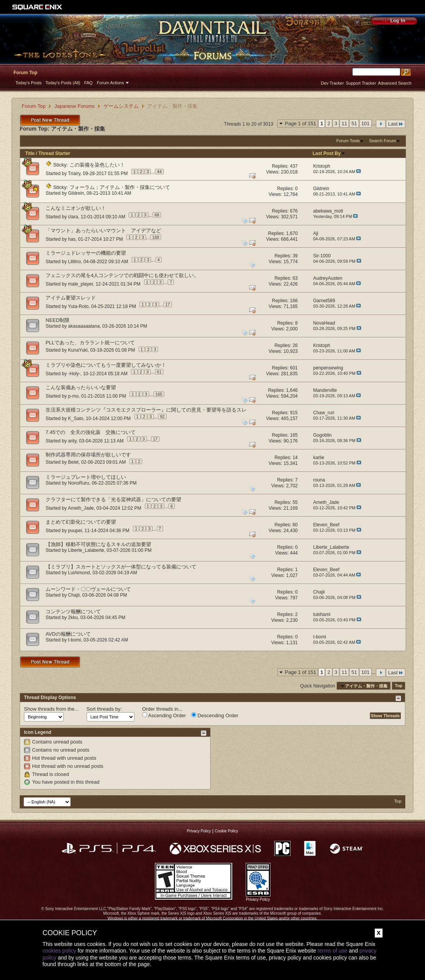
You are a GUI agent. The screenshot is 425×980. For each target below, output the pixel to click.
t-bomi (74, 640)
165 (159, 394)
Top (399, 686)
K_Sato (76, 418)
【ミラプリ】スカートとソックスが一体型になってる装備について (121, 567)
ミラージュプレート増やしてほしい (86, 477)
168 (156, 237)
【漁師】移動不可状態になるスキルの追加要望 (98, 544)
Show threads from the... (51, 709)
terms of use (332, 951)
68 (157, 215)
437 (294, 166)
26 (295, 345)
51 (354, 123)
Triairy (74, 173)
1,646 (292, 390)
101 (365, 123)
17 (168, 305)
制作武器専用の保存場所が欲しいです (88, 455)
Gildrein (76, 193)
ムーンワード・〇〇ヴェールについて (88, 589)
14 (295, 458)
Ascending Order (164, 715)
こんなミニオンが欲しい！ (76, 208)
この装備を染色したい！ (97, 165)
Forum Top (25, 73)
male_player (81, 284)
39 (295, 256)
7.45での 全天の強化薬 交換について (91, 432)
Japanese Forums (75, 106)
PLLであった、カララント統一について (90, 343)
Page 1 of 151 (300, 123)
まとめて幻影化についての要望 (81, 522)
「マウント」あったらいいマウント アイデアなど (103, 231)
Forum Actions (110, 83)
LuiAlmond (79, 573)
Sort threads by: (104, 709)
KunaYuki (78, 350)
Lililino (74, 261)
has (72, 239)
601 (294, 368)
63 (295, 278)
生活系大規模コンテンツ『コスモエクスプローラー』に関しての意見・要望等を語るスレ (146, 410)
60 (295, 525)
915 (294, 413)
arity (72, 441)
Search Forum (382, 141)
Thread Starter (54, 153)
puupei (75, 530)
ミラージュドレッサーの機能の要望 (86, 253)
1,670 (292, 233)
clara (73, 216)
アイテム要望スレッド (71, 298)
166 (294, 301)
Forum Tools (348, 141)
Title (30, 153)
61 (159, 372)
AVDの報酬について (68, 634)
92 (162, 417)
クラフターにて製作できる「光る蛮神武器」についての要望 (113, 499)
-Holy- (74, 373)
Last (396, 124)
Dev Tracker (332, 83)
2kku (73, 618)
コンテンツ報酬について (73, 612)
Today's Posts (29, 83)
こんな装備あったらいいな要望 (81, 387)
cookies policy (59, 951)
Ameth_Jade (81, 508)
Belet (73, 462)
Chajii (74, 595)
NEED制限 (58, 320)
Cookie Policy (227, 831)
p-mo (73, 396)
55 (295, 502)
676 (294, 211)
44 (159, 172)
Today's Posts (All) (63, 83)
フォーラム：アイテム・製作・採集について (120, 187)
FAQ (88, 83)
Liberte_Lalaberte (86, 550)
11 (344, 123)
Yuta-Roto (78, 306)
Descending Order (215, 715)
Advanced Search (395, 83)
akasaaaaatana (84, 326)
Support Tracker (361, 83)
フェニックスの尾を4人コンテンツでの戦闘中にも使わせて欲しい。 (122, 275)
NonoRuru (79, 483)
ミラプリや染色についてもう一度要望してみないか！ (106, 365)
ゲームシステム (121, 106)
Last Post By (329, 153)
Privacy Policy (199, 831)
